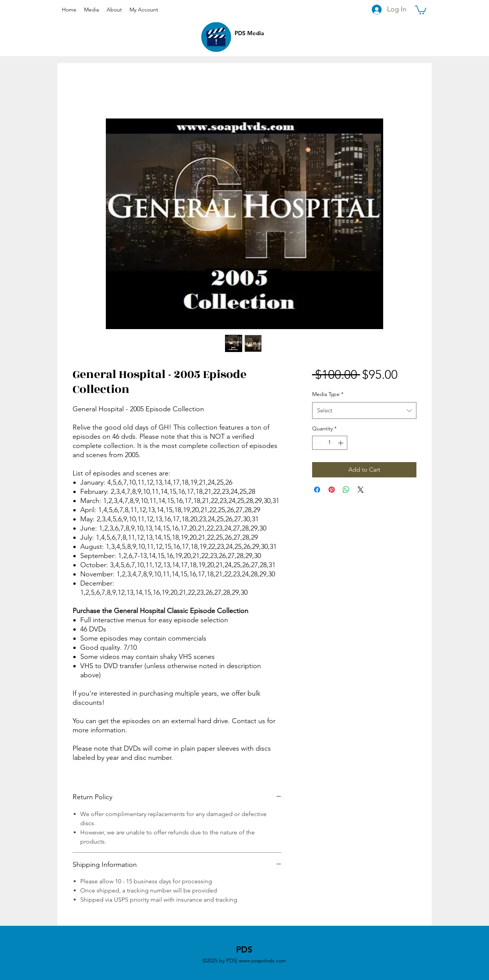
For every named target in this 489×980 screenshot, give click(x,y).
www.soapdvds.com (262, 961)
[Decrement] (318, 443)
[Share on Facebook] (317, 490)
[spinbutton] (330, 443)
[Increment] (341, 443)
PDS (244, 950)
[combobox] (364, 410)
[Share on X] (361, 490)
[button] (421, 9)
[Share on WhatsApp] (346, 490)
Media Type (328, 394)
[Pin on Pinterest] (332, 490)
